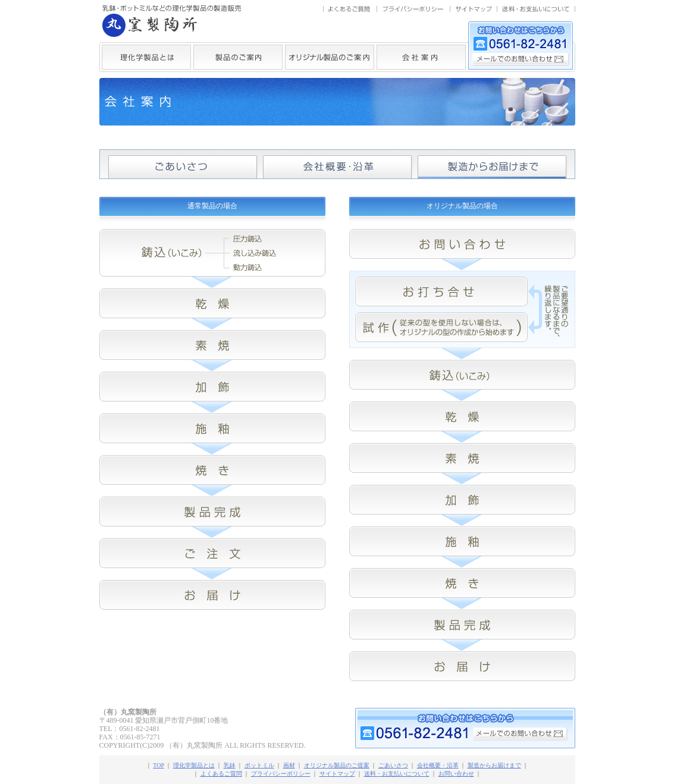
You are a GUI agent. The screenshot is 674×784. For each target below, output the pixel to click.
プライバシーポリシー (281, 774)
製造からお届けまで (494, 765)
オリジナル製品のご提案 (337, 765)
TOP (158, 765)
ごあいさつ (393, 765)
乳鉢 (230, 765)
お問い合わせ (456, 774)
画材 (289, 765)
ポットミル (259, 765)
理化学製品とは (194, 765)
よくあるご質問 (221, 774)
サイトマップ (337, 774)
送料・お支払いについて (397, 774)
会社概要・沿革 (438, 765)
